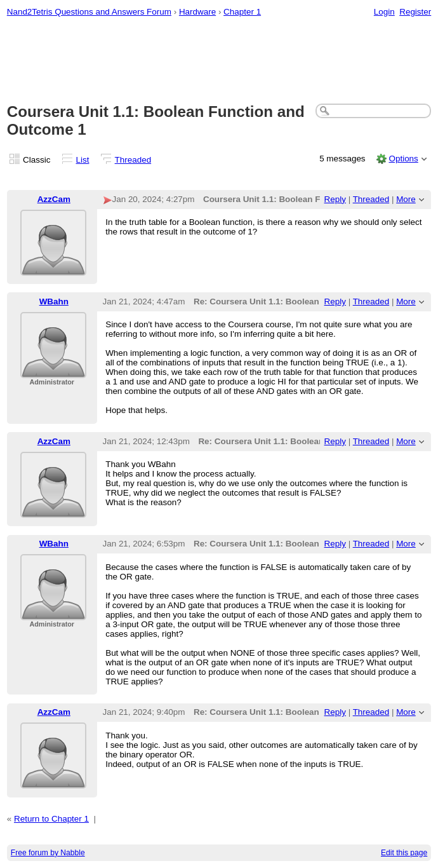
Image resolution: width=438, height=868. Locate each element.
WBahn (54, 302)
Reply (335, 199)
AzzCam (54, 199)
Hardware (197, 12)
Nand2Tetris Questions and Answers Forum (89, 12)
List (83, 160)
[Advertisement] (219, 61)
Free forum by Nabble (48, 853)
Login (384, 12)
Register (415, 12)
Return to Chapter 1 (51, 819)
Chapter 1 (242, 12)
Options (403, 159)
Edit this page (404, 853)
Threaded (133, 160)
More (406, 199)
